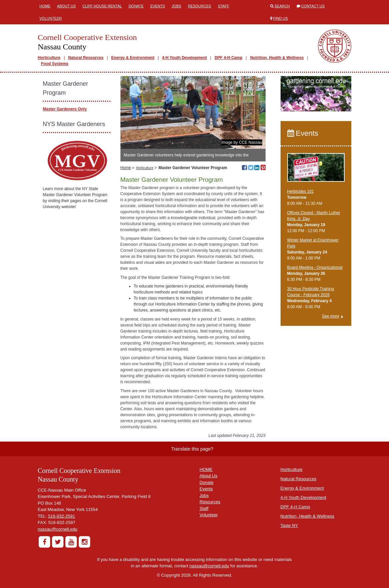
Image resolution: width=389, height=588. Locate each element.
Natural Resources (86, 58)
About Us (66, 6)
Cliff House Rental (102, 6)
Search (282, 6)
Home (45, 6)
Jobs (176, 6)
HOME (206, 469)
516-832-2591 (62, 516)
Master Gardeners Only (65, 109)
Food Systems (55, 64)
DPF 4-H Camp (228, 58)
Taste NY (289, 525)
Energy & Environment (133, 58)
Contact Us (313, 6)
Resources (200, 6)
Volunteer (51, 18)
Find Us (281, 18)
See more (331, 316)
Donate (136, 6)
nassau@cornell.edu (58, 529)
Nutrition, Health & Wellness (277, 58)
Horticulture (49, 58)
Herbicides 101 (301, 191)
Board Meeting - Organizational (315, 267)
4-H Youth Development (184, 58)
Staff (224, 6)
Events (157, 6)
